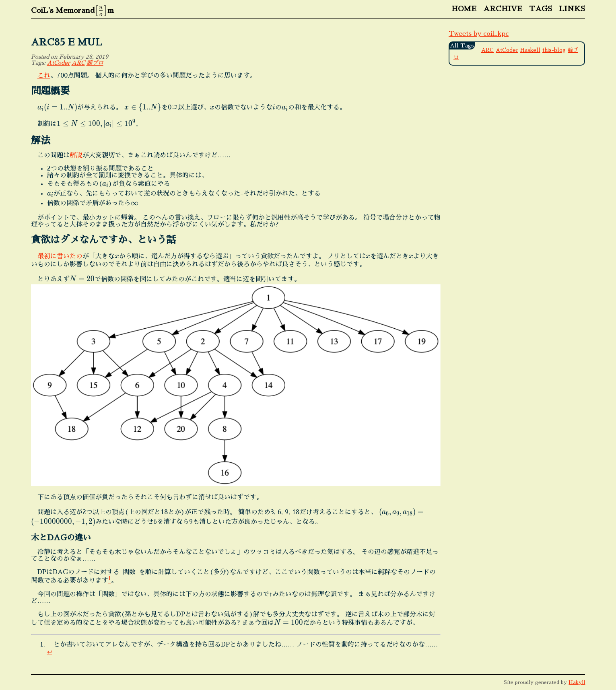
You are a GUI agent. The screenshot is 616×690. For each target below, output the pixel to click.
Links (572, 9)
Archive (503, 9)
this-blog (554, 50)
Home (464, 9)
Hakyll (577, 682)
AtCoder (59, 63)
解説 (76, 155)
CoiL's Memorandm (72, 10)
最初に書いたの (60, 256)
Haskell (530, 50)
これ (44, 76)
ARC (78, 63)
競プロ (95, 63)
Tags (541, 9)
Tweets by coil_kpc (479, 34)
